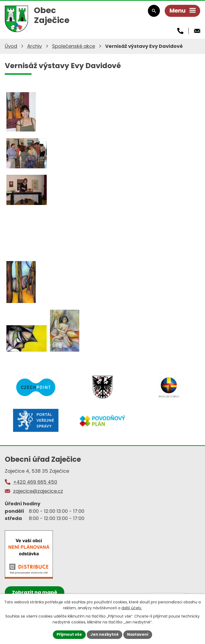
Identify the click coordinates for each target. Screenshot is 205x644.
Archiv (35, 46)
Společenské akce (74, 46)
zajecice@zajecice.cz (38, 491)
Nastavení (138, 634)
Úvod (11, 46)
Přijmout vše (69, 634)
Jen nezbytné (105, 634)
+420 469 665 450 (35, 482)
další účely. (132, 608)
